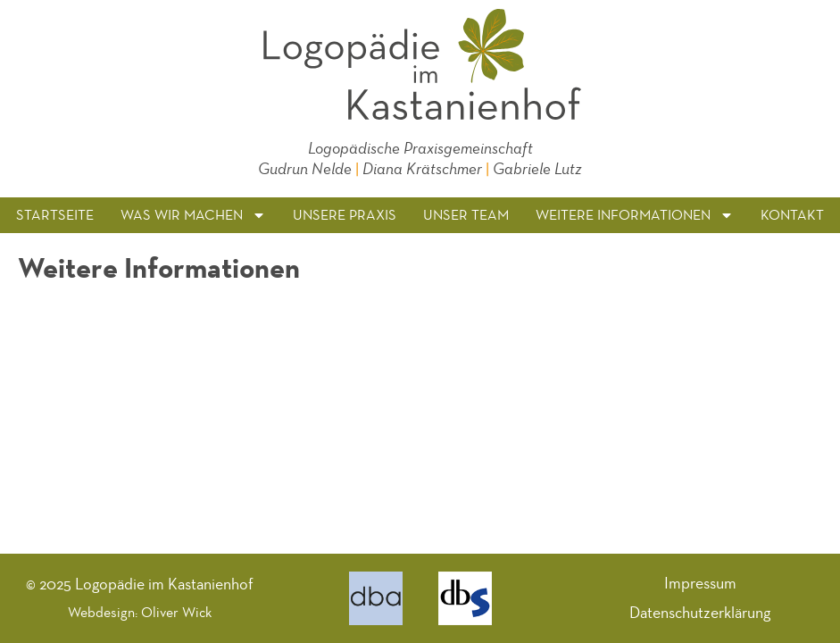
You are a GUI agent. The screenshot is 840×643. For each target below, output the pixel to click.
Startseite (55, 215)
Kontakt (792, 215)
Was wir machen (193, 215)
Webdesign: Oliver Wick (140, 612)
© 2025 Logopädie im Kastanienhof (140, 584)
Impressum (700, 583)
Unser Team (466, 215)
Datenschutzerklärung (700, 613)
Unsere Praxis (345, 215)
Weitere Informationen (635, 215)
